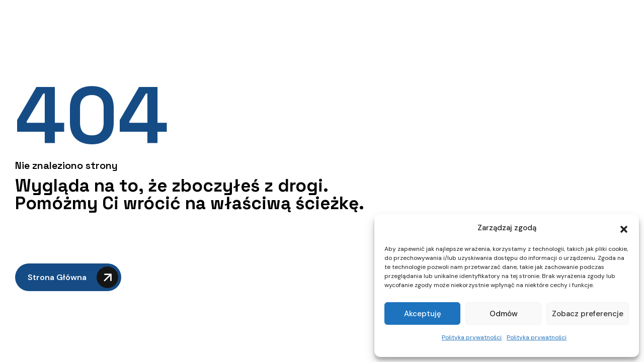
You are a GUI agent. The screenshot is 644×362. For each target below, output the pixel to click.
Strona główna (73, 277)
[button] (624, 228)
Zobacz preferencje (588, 314)
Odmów (504, 314)
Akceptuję (423, 314)
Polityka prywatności (472, 337)
